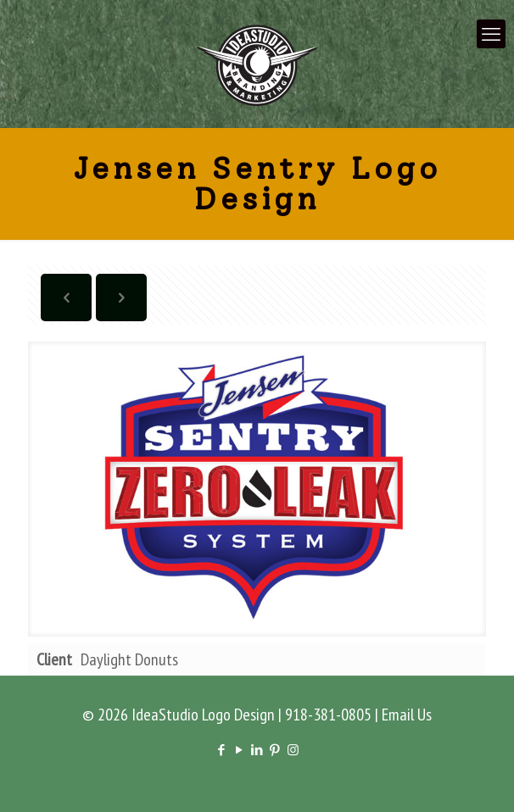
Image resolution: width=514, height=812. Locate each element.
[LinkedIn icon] (257, 750)
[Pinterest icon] (275, 750)
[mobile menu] (491, 34)
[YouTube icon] (240, 750)
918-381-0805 (328, 715)
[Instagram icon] (293, 750)
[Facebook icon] (222, 750)
